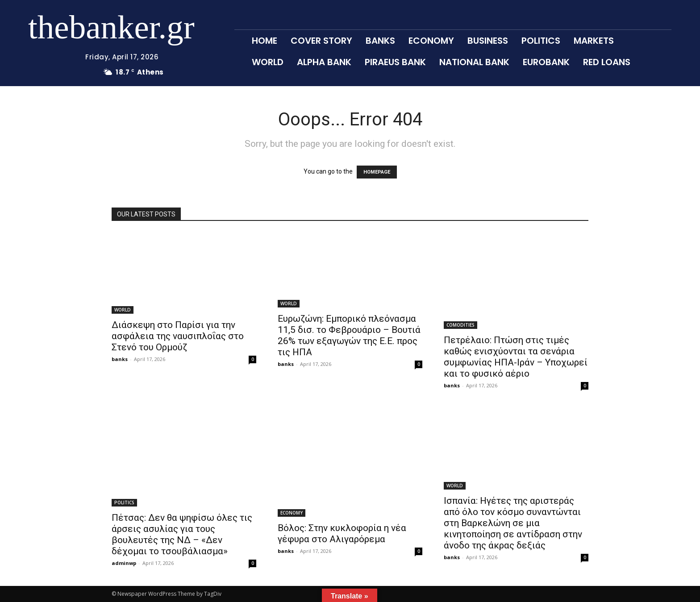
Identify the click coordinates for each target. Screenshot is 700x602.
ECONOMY (292, 513)
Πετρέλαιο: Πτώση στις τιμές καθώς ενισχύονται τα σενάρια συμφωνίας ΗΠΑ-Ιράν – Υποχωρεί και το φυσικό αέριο (516, 357)
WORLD (123, 310)
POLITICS (124, 502)
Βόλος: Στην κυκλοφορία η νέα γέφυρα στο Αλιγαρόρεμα (342, 533)
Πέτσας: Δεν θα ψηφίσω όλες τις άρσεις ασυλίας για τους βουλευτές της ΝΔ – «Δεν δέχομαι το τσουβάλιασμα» (182, 534)
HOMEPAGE (377, 172)
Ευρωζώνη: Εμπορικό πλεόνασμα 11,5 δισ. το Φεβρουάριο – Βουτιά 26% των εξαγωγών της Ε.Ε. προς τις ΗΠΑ (349, 335)
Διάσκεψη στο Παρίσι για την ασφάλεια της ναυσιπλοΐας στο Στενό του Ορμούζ (178, 336)
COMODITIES (460, 325)
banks (120, 359)
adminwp (124, 563)
